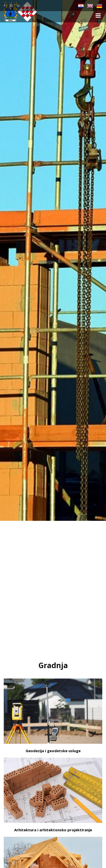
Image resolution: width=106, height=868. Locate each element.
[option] (53, 260)
